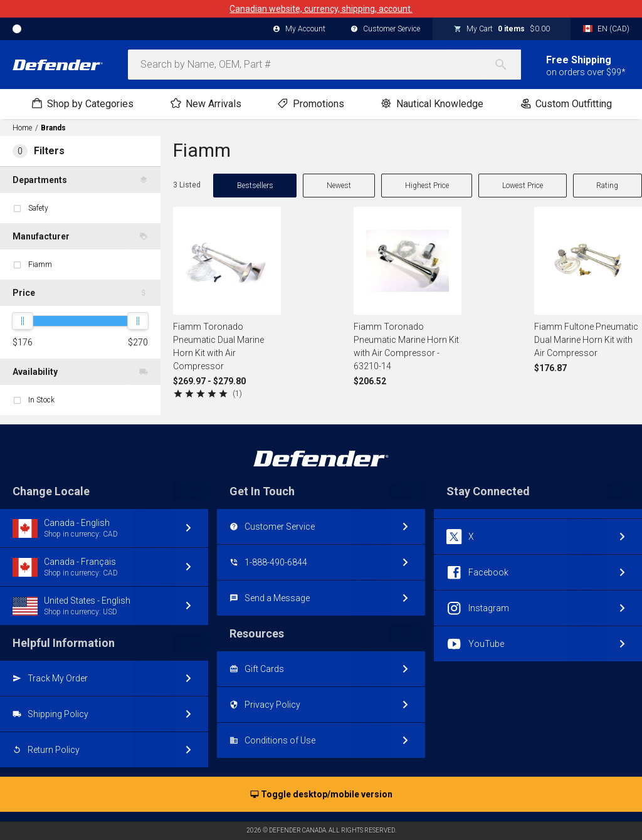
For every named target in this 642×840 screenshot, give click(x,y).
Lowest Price (523, 186)
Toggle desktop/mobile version (321, 795)
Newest (339, 186)
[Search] (507, 65)
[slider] (23, 321)
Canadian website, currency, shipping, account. (321, 9)
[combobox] (324, 65)
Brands (53, 128)
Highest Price (427, 186)
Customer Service (385, 29)
